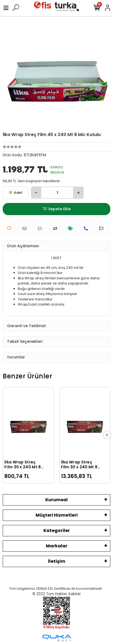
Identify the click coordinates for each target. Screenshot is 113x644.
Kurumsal (56, 500)
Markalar (57, 546)
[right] (107, 435)
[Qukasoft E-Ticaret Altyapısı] (57, 638)
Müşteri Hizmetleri (57, 515)
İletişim (57, 561)
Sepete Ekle (56, 209)
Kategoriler (57, 531)
